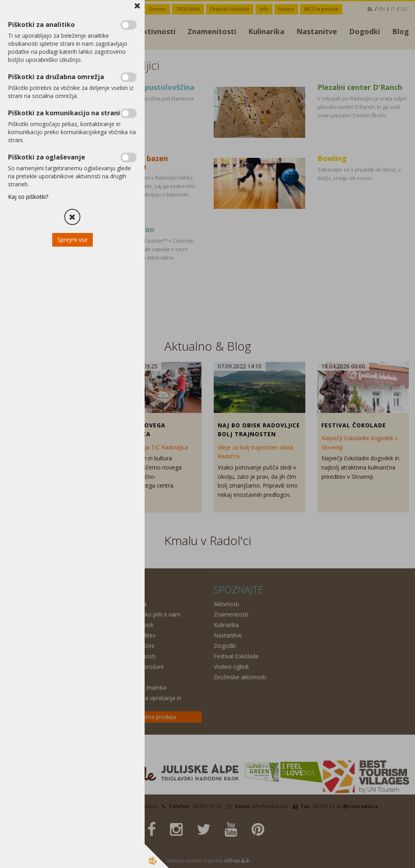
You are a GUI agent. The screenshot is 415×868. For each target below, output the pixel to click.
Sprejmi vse (73, 240)
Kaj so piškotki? (28, 197)
